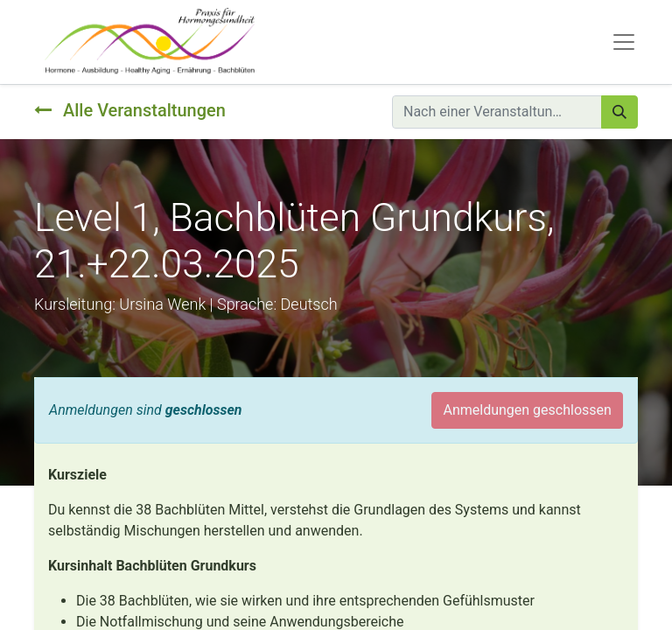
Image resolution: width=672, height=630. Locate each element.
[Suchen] (619, 112)
